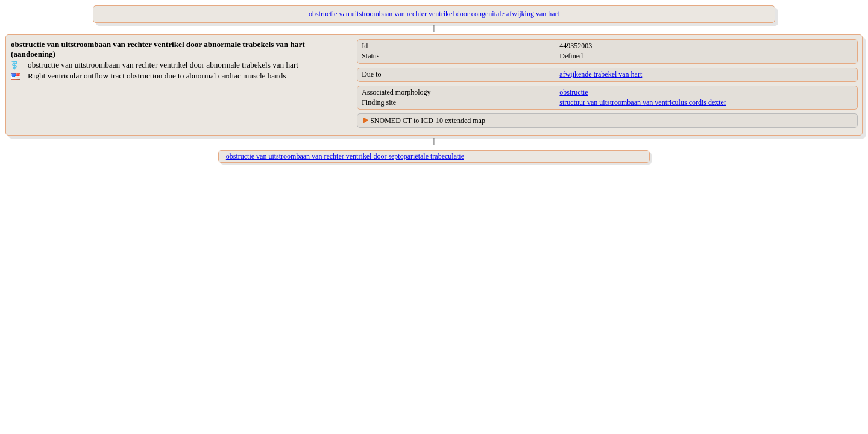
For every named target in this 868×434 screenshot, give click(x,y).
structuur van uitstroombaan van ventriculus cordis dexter (643, 102)
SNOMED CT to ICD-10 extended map (428, 121)
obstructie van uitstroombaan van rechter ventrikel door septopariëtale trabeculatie (345, 156)
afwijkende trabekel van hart (601, 74)
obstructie (574, 92)
